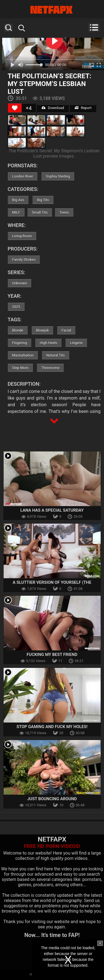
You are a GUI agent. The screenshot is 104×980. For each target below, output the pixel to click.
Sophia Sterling (58, 176)
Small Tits (40, 212)
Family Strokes (24, 260)
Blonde (18, 330)
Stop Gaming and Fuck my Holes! (52, 727)
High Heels (48, 343)
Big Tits (43, 200)
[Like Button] (15, 108)
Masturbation (23, 355)
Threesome (50, 368)
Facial (66, 330)
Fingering (20, 343)
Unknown (20, 283)
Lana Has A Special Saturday (52, 510)
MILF (16, 212)
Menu (94, 27)
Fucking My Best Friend (52, 655)
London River (23, 176)
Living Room (22, 236)
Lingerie (76, 343)
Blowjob (42, 330)
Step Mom (21, 368)
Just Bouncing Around (52, 799)
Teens (64, 212)
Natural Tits (56, 355)
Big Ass (18, 200)
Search (8, 28)
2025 (16, 307)
